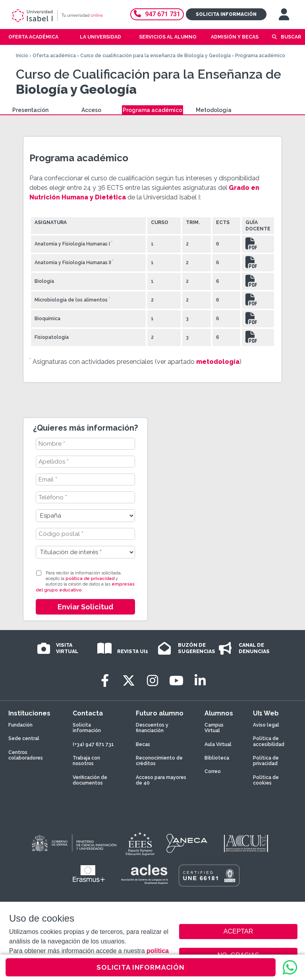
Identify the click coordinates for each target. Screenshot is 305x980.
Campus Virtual (214, 728)
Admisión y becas (235, 37)
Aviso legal (266, 725)
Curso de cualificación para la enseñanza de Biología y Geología (155, 56)
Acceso (91, 110)
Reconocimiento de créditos (159, 761)
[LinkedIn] (200, 681)
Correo (213, 771)
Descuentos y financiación (152, 728)
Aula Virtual (218, 744)
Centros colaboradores (26, 755)
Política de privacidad (266, 761)
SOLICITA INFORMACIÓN (141, 967)
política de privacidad (90, 579)
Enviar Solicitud (85, 607)
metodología (218, 362)
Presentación (30, 110)
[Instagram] (152, 681)
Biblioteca (217, 758)
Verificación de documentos (90, 780)
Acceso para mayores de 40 (161, 780)
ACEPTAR (238, 932)
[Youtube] (176, 681)
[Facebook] (105, 681)
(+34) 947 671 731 (93, 744)
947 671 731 (157, 14)
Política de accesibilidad (269, 741)
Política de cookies (266, 780)
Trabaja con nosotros (86, 761)
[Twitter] (129, 681)
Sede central (24, 738)
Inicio (22, 56)
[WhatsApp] (290, 967)
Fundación (20, 725)
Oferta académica (54, 56)
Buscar (291, 37)
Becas (143, 744)
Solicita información (226, 14)
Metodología (214, 110)
